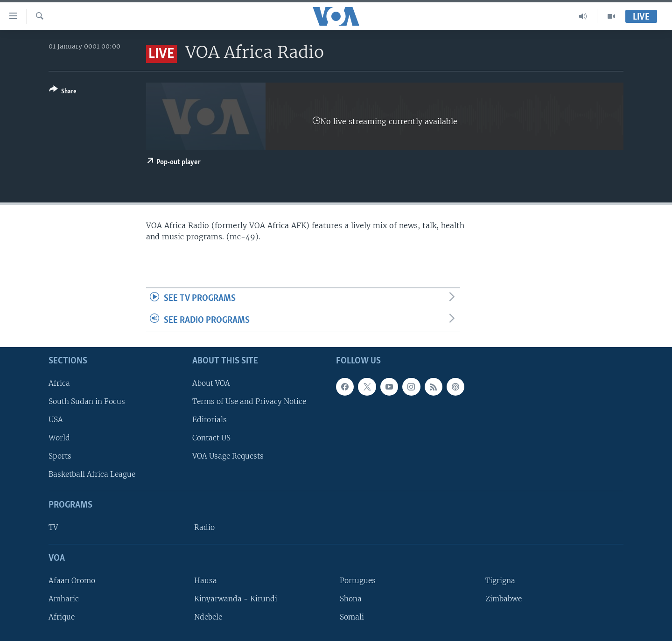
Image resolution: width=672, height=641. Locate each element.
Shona (351, 599)
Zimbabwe (504, 599)
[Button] (63, 92)
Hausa (206, 580)
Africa (59, 383)
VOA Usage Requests (228, 456)
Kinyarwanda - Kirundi (236, 599)
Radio (204, 527)
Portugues (358, 580)
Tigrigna (500, 580)
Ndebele (208, 617)
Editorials (210, 420)
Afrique (62, 617)
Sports (60, 456)
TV (53, 527)
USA (56, 420)
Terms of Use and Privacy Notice (249, 401)
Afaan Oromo (72, 580)
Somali (352, 617)
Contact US (211, 438)
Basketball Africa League (92, 474)
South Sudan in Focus (87, 401)
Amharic (64, 599)
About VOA (211, 383)
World (59, 438)
